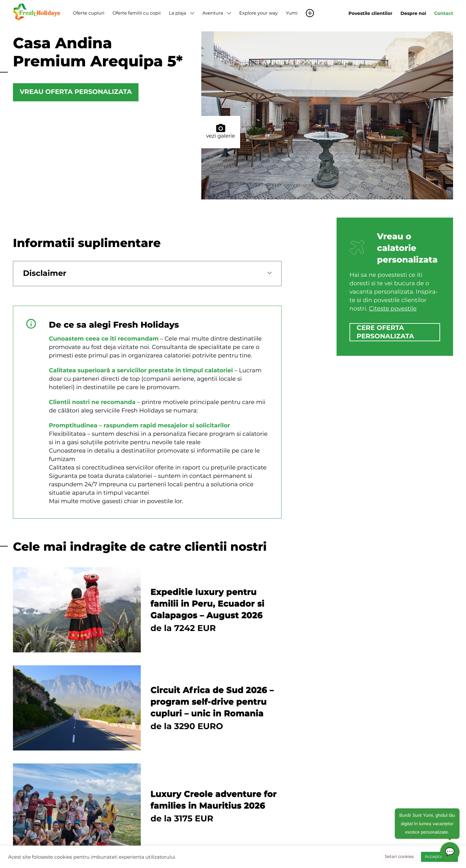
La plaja (178, 13)
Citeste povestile (393, 309)
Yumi (292, 13)
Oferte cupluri (89, 13)
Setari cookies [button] (399, 857)
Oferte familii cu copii (136, 13)
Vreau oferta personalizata (76, 92)
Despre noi (413, 13)
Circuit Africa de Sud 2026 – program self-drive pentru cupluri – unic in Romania (212, 702)
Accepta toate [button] (439, 857)
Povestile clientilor (371, 13)
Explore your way (258, 13)
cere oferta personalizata (385, 332)
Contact (444, 13)
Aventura (213, 13)
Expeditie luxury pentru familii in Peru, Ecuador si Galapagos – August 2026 (207, 603)
